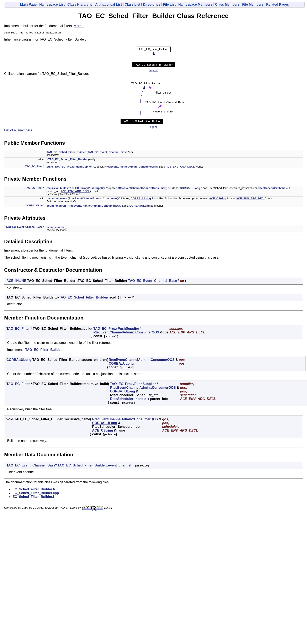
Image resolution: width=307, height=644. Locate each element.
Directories (152, 4)
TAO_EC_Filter (34, 167)
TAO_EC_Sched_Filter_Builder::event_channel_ (95, 466)
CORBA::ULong (190, 189)
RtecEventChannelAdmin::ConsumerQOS (131, 167)
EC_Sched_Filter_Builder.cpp (36, 494)
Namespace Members (195, 4)
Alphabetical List (108, 4)
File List (169, 4)
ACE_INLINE (16, 281)
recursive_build (57, 189)
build (50, 167)
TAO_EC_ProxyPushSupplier (73, 167)
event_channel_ (57, 228)
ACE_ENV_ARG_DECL (180, 167)
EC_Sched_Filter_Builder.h (34, 490)
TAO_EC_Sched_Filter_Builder (66, 153)
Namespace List (52, 4)
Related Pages (278, 4)
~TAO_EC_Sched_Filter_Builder (67, 160)
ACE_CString (218, 199)
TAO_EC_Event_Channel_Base (107, 153)
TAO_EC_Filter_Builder (44, 350)
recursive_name (57, 199)
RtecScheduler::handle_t (274, 189)
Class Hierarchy (80, 4)
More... (79, 26)
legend (153, 71)
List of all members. (19, 131)
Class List (132, 4)
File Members (253, 4)
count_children (56, 206)
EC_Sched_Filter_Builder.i (33, 497)
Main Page (28, 4)
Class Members (227, 4)
